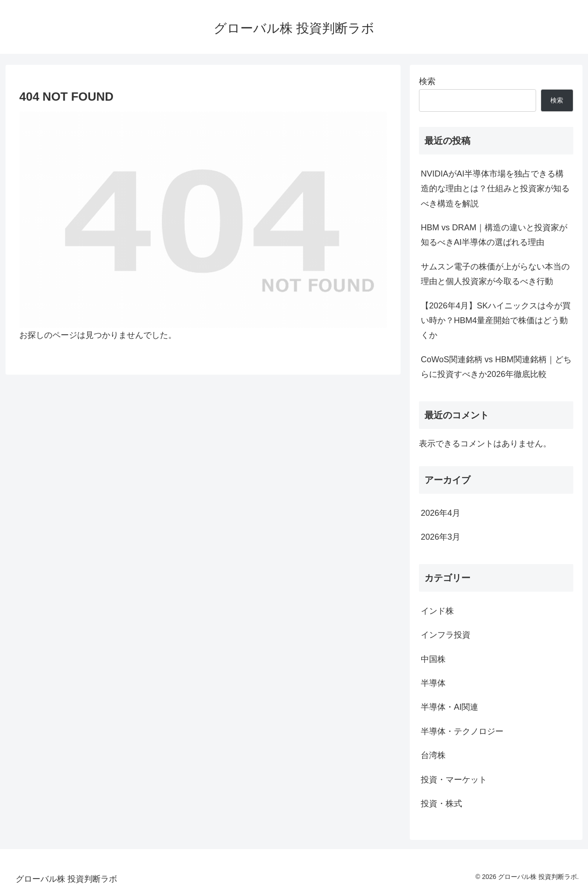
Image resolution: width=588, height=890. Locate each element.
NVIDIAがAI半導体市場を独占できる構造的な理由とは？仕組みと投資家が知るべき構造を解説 (495, 189)
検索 (427, 81)
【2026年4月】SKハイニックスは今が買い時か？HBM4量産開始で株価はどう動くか (496, 321)
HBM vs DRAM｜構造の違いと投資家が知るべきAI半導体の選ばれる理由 (494, 235)
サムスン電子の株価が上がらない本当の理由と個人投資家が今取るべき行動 (495, 274)
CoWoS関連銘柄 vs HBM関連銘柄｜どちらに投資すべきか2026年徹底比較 (496, 367)
